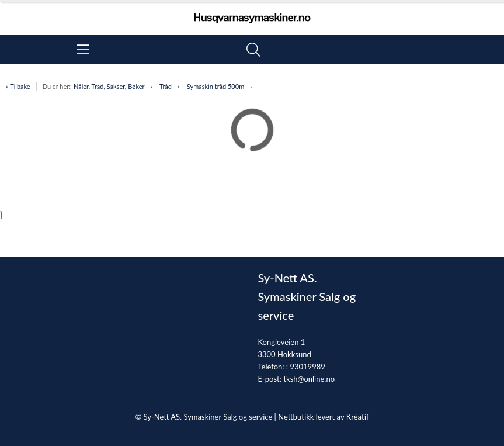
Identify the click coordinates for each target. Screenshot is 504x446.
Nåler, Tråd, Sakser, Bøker (109, 86)
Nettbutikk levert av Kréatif (323, 417)
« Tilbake (18, 86)
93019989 (307, 367)
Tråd (166, 86)
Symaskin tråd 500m (215, 86)
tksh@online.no (309, 379)
